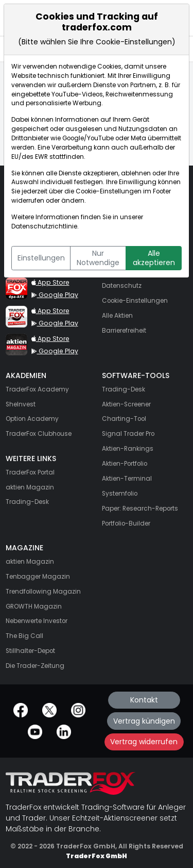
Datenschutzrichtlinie (44, 226)
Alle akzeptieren (154, 258)
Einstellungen (41, 258)
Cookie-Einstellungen (109, 191)
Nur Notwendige (98, 258)
